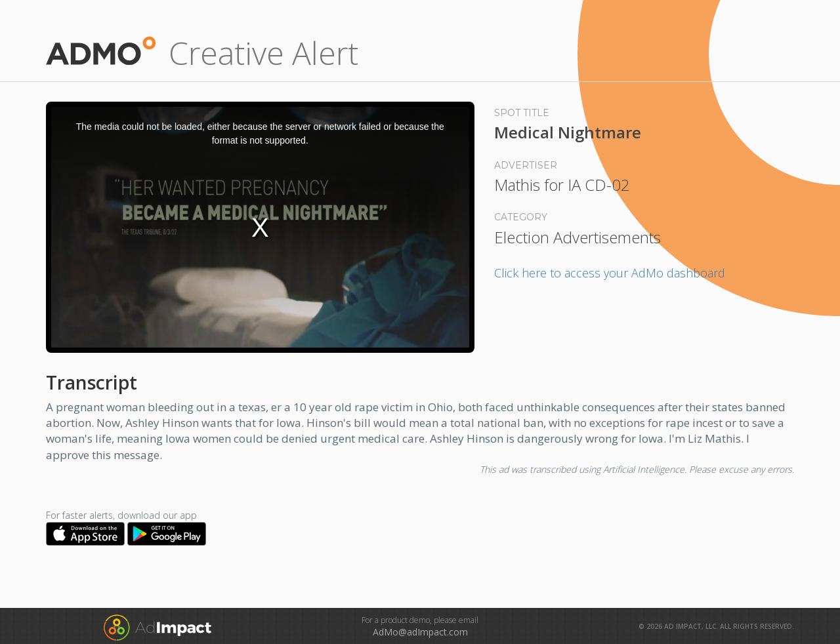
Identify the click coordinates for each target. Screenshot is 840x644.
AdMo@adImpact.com (420, 632)
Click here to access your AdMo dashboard (610, 273)
